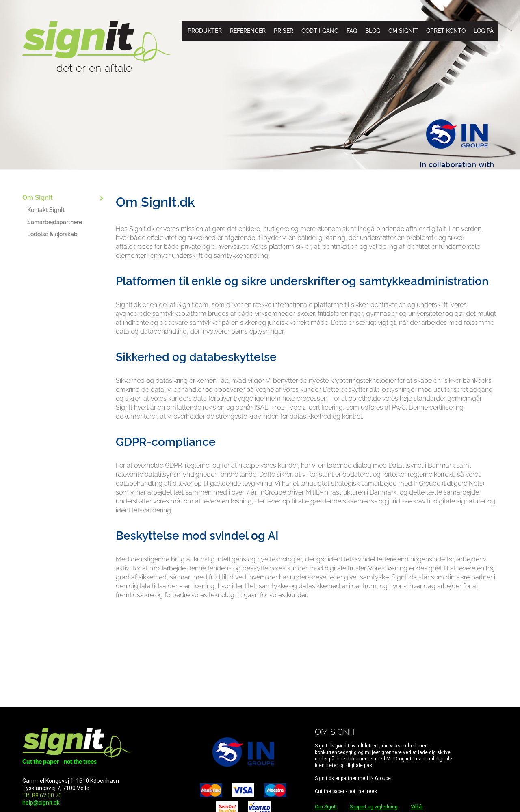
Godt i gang (320, 31)
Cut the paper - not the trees (60, 762)
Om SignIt (403, 31)
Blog (373, 31)
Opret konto (446, 31)
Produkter (205, 31)
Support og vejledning (374, 807)
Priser (284, 31)
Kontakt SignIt (46, 210)
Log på (484, 31)
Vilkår (417, 807)
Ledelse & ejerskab (52, 234)
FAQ (352, 31)
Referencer (248, 31)
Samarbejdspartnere (55, 222)
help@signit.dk (41, 803)
